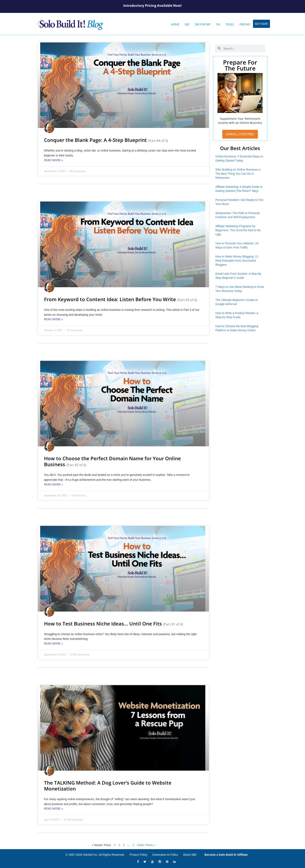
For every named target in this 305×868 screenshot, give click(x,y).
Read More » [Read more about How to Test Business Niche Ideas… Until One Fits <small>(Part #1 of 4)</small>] (53, 643)
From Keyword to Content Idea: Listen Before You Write (121, 299)
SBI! (187, 24)
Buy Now (261, 24)
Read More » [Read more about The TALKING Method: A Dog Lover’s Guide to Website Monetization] (53, 808)
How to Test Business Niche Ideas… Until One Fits (113, 624)
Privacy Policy (138, 855)
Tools (230, 24)
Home (175, 24)
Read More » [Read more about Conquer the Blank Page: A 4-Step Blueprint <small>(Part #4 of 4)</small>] (53, 160)
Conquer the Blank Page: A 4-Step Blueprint (106, 140)
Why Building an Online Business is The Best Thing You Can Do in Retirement (238, 174)
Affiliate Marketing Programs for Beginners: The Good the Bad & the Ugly (238, 230)
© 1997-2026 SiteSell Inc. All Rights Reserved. (95, 855)
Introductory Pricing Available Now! (152, 6)
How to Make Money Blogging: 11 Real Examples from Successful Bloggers (237, 261)
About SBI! (190, 855)
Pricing (245, 24)
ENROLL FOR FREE (240, 134)
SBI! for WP (203, 24)
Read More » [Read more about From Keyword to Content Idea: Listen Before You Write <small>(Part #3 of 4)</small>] (53, 319)
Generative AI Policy (165, 855)
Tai (218, 24)
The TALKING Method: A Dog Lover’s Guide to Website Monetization (108, 786)
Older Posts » (146, 845)
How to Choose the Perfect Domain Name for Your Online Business (112, 461)
